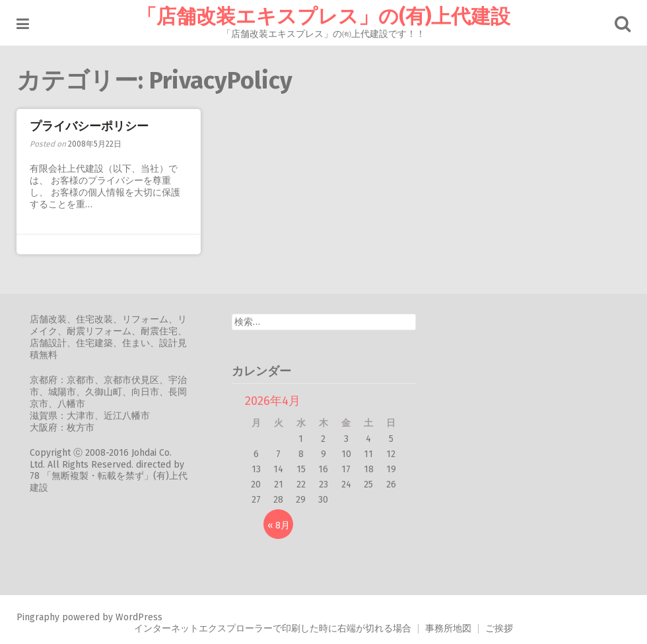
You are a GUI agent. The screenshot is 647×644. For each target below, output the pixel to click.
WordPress (139, 617)
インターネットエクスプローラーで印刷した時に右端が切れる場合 (273, 628)
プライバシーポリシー (89, 126)
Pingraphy (38, 617)
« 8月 (279, 525)
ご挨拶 (499, 628)
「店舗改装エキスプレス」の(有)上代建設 (323, 17)
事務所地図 (448, 628)
